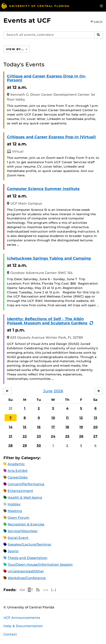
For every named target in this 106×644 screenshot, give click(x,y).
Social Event (18, 538)
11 (67, 418)
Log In (97, 21)
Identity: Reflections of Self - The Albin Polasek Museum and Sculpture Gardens (47, 321)
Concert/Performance (26, 484)
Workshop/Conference (27, 578)
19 (81, 427)
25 (67, 436)
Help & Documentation (23, 626)
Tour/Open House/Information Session (40, 564)
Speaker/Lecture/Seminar (30, 544)
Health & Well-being (25, 497)
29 (25, 445)
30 (39, 445)
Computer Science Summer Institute (43, 189)
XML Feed (46, 590)
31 (11, 408)
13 (95, 418)
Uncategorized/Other (26, 571)
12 (81, 418)
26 (81, 436)
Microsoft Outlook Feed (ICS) (30, 590)
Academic (16, 464)
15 (25, 427)
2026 (58, 391)
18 (67, 427)
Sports (13, 551)
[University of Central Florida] (35, 6)
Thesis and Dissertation (28, 558)
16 (39, 427)
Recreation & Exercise (26, 524)
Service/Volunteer (23, 531)
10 (53, 418)
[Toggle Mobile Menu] (101, 5)
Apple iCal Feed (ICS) (22, 590)
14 (11, 427)
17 (53, 427)
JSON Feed (54, 590)
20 (95, 427)
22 (25, 436)
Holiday (14, 504)
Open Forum (19, 518)
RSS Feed (38, 590)
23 (39, 436)
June (48, 391)
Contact (10, 634)
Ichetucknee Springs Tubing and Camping (49, 258)
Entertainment (20, 491)
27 (95, 436)
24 (53, 436)
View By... (16, 49)
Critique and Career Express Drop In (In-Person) (47, 78)
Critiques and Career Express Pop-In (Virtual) (51, 137)
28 (11, 445)
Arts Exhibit (18, 471)
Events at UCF (27, 20)
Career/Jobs (18, 477)
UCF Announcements (22, 618)
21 (11, 436)
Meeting (15, 511)
